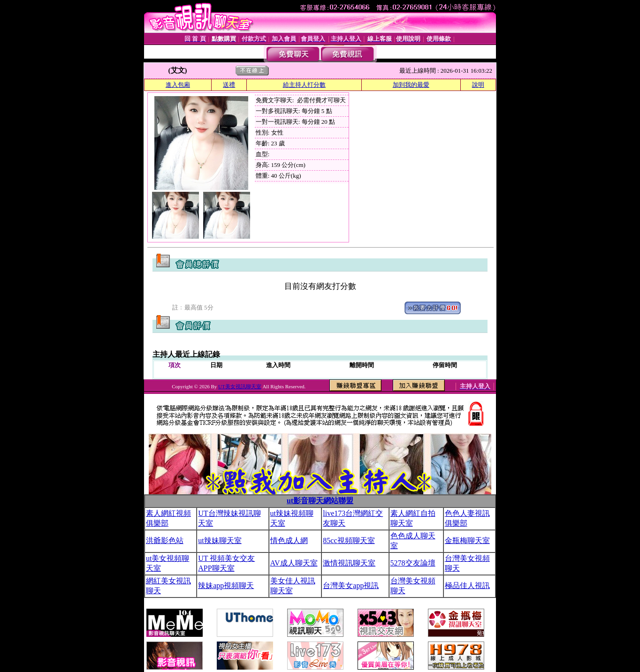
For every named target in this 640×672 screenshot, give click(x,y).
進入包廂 (178, 85)
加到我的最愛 (411, 85)
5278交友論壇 (413, 563)
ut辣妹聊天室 (220, 540)
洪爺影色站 (165, 540)
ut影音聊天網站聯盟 (320, 501)
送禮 (229, 85)
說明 (478, 85)
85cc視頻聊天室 (349, 540)
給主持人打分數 (304, 85)
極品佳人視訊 (467, 585)
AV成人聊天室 (294, 563)
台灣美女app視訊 (351, 585)
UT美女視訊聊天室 (240, 386)
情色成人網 (289, 540)
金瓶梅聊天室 (467, 540)
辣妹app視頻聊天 (226, 585)
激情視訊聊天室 (349, 563)
